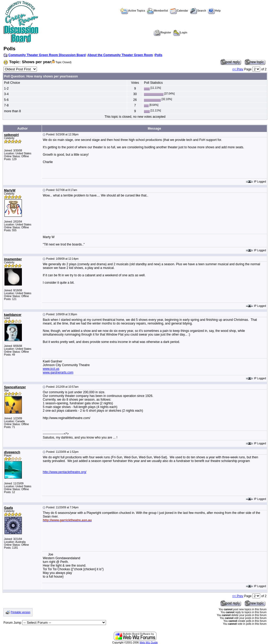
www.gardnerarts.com (58, 372)
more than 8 (12, 111)
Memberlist (157, 11)
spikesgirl (11, 135)
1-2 (6, 89)
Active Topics (132, 11)
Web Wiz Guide (149, 643)
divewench (12, 452)
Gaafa (8, 508)
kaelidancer (13, 315)
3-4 (6, 94)
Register (162, 33)
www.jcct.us (51, 369)
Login (180, 33)
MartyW (10, 190)
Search (198, 11)
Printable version (21, 612)
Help (214, 11)
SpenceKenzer (15, 387)
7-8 (6, 105)
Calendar (179, 11)
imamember (13, 259)
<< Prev (238, 69)
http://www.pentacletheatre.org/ (64, 472)
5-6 (6, 100)
